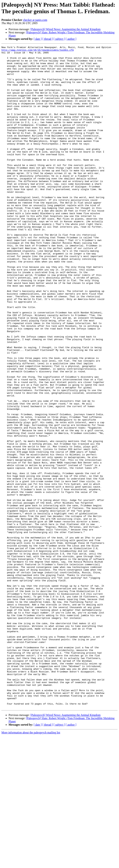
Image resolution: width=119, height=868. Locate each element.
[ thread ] (48, 39)
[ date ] (38, 39)
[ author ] (71, 39)
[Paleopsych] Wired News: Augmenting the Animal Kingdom (66, 29)
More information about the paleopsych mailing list (31, 865)
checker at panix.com (35, 20)
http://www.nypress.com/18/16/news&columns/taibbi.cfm (38, 51)
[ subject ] (59, 39)
